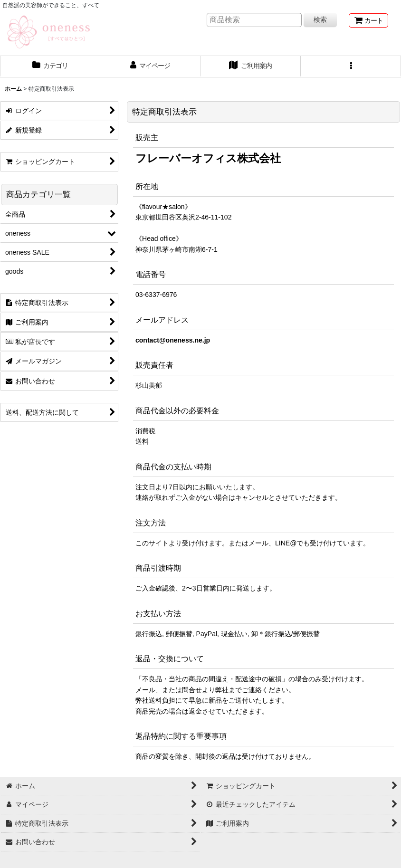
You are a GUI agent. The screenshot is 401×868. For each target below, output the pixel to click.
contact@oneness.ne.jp (173, 340)
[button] (351, 67)
